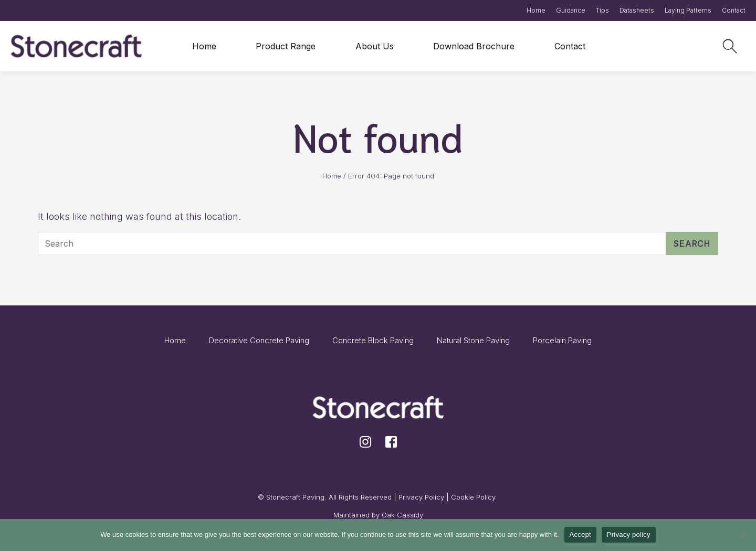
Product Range (286, 46)
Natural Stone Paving (473, 340)
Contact (734, 10)
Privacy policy (629, 534)
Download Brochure (474, 46)
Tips (602, 10)
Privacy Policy (421, 497)
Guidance (571, 10)
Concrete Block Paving (373, 340)
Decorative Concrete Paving (259, 340)
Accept (580, 534)
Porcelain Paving (562, 340)
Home (536, 10)
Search (692, 243)
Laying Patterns (688, 10)
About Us (375, 46)
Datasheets (637, 10)
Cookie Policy (473, 497)
